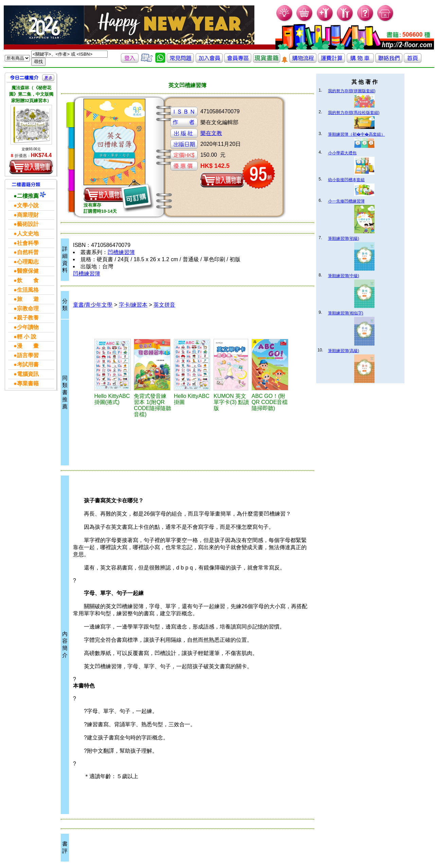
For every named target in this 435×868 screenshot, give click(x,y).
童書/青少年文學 (93, 305)
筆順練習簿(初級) (344, 238)
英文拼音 (164, 305)
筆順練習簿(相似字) (346, 313)
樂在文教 (211, 133)
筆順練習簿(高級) (344, 351)
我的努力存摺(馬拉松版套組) (354, 113)
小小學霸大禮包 (342, 153)
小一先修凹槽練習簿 (346, 201)
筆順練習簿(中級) (344, 276)
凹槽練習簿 (121, 252)
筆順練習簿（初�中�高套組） (357, 134)
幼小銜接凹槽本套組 (346, 180)
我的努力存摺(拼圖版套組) (352, 91)
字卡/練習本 (133, 305)
